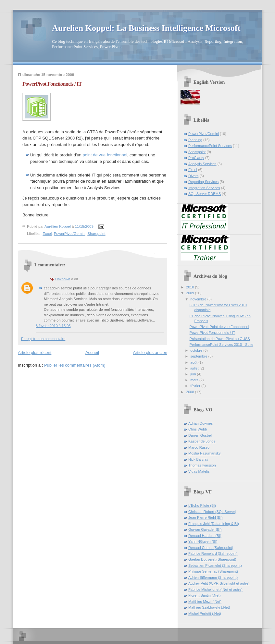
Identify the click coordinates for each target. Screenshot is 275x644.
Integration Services (204, 188)
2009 (191, 293)
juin (194, 374)
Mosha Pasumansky (204, 453)
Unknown (63, 279)
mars (195, 380)
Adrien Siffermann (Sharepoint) (213, 577)
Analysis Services (202, 164)
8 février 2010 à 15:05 (53, 326)
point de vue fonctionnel (105, 155)
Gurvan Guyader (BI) (205, 529)
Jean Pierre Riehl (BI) (206, 517)
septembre (199, 356)
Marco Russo (199, 447)
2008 (191, 392)
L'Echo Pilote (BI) (202, 505)
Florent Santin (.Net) (204, 595)
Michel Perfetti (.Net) (205, 614)
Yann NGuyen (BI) (203, 541)
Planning (195, 140)
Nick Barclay (198, 459)
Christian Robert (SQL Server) (212, 512)
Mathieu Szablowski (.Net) (209, 607)
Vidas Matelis (199, 471)
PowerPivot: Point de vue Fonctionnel (219, 327)
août (194, 362)
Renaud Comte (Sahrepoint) (211, 548)
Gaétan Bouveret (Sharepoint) (212, 559)
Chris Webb (198, 429)
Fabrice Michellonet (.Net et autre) (215, 589)
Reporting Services (203, 182)
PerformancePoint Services (210, 146)
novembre (199, 299)
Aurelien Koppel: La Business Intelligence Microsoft (146, 28)
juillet (195, 368)
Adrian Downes (200, 423)
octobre (197, 350)
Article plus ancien (150, 352)
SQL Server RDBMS (205, 194)
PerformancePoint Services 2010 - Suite (222, 345)
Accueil (92, 352)
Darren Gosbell (200, 435)
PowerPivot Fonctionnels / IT (212, 333)
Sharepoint (96, 234)
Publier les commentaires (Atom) (75, 365)
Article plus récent (35, 352)
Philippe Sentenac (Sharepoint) (213, 571)
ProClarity (196, 158)
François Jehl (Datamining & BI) (214, 524)
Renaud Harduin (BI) (205, 536)
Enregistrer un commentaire (43, 339)
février (196, 386)
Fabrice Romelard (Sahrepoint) (213, 553)
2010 (191, 287)
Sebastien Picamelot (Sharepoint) (215, 565)
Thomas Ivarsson (202, 465)
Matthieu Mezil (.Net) (205, 601)
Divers (193, 176)
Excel (47, 234)
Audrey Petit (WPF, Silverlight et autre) (219, 583)
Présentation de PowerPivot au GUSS (220, 339)
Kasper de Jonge (202, 441)
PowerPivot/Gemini (70, 234)
